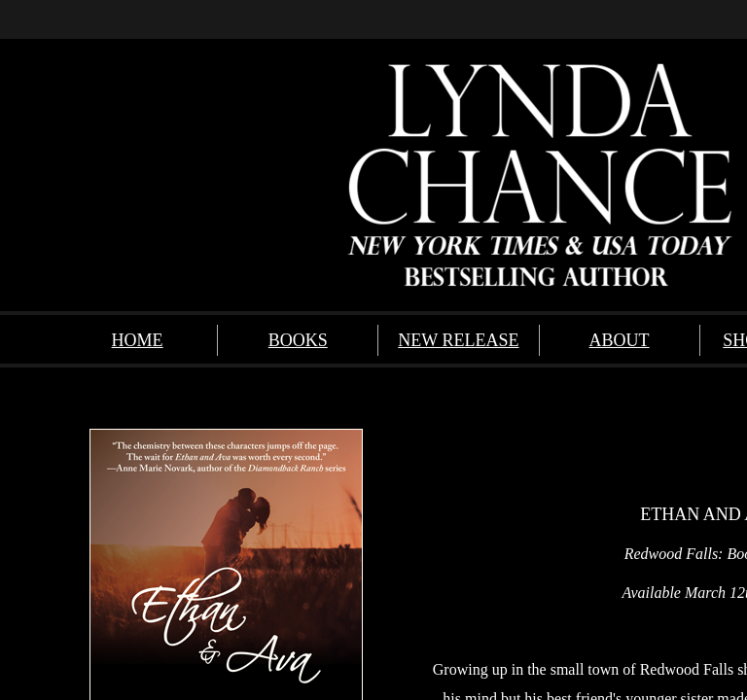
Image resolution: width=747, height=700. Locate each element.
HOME (138, 340)
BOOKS (298, 340)
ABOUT (620, 340)
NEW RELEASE (458, 340)
